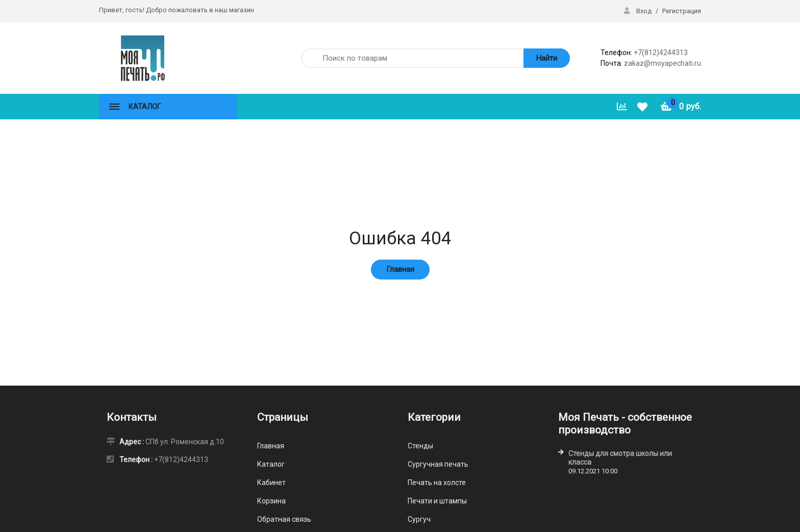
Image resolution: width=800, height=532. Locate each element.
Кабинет (271, 483)
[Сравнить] (622, 107)
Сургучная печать (438, 464)
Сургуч (419, 519)
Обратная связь (284, 519)
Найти (547, 58)
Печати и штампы (437, 501)
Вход (639, 11)
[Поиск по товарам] (411, 58)
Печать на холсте (437, 483)
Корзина (271, 501)
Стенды (420, 446)
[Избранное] (644, 107)
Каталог (271, 464)
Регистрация (682, 11)
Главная (400, 269)
